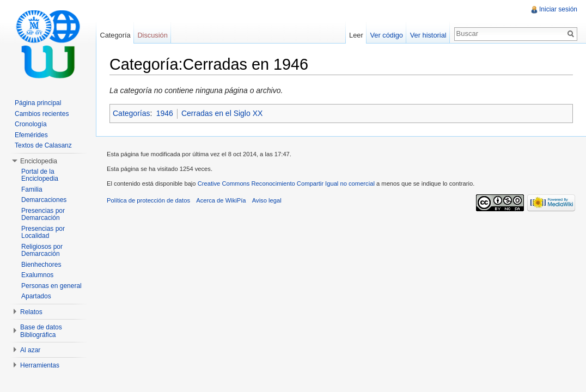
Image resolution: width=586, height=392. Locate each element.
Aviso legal (267, 200)
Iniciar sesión (558, 9)
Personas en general (51, 286)
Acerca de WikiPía (221, 200)
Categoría (115, 35)
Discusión (152, 35)
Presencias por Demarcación (43, 215)
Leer (356, 35)
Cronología (31, 124)
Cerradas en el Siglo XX (222, 113)
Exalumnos (37, 275)
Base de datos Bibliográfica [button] (41, 331)
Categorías (131, 113)
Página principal (38, 103)
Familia (32, 189)
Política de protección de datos (148, 200)
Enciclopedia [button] (39, 161)
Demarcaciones (44, 200)
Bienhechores (41, 265)
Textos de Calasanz (43, 145)
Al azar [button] (30, 350)
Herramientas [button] (40, 365)
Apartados (36, 296)
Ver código (386, 35)
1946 (165, 113)
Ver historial (428, 35)
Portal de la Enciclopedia (40, 175)
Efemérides (31, 135)
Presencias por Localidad (43, 232)
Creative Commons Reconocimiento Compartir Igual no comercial (286, 183)
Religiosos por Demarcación (42, 250)
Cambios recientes (42, 114)
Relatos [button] (31, 312)
